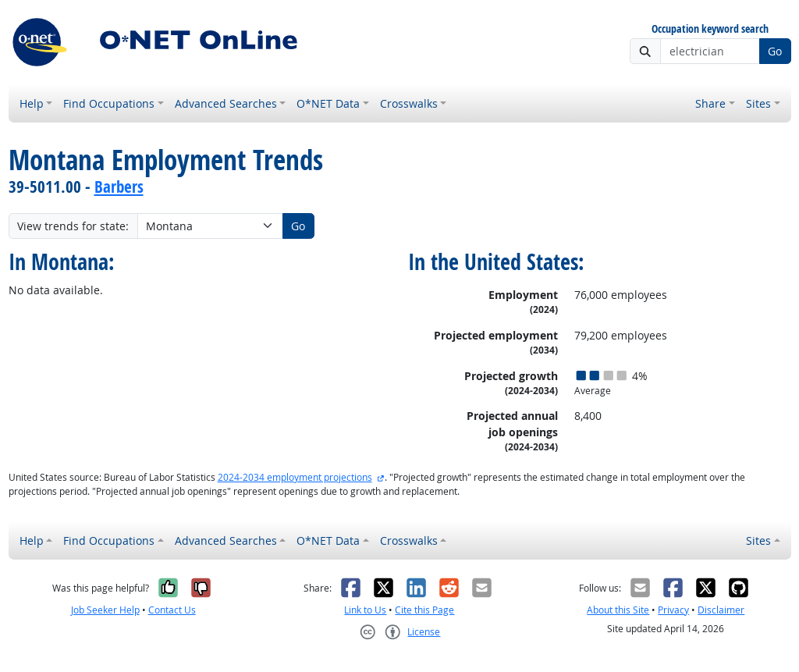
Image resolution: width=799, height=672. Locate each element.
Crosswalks (409, 103)
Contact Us (172, 610)
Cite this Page (424, 610)
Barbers (119, 187)
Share (710, 103)
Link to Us (365, 610)
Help (32, 103)
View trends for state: (73, 226)
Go (775, 51)
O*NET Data (328, 103)
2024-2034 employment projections (295, 477)
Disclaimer (721, 610)
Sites (758, 103)
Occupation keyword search (710, 29)
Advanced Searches (226, 103)
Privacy (673, 610)
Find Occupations (109, 103)
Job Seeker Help (105, 610)
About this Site (618, 610)
